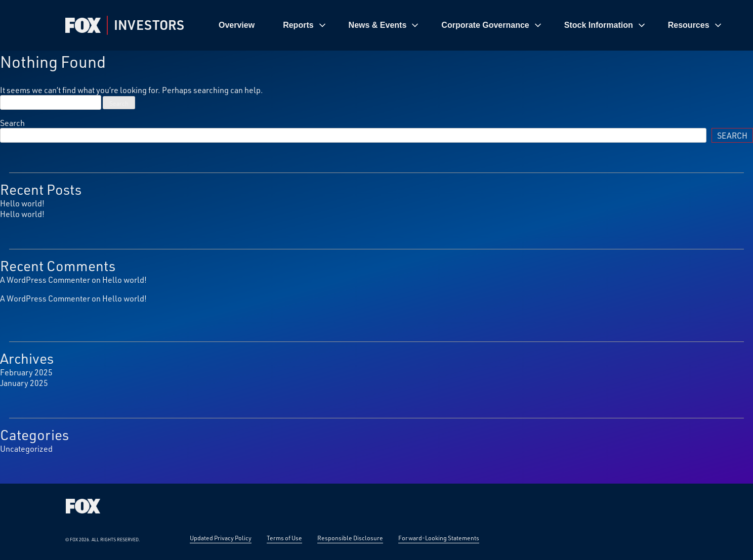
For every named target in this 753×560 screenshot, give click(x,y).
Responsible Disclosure (350, 538)
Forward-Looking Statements (439, 538)
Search (12, 123)
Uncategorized (26, 448)
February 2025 (26, 372)
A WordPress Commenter (45, 279)
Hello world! (22, 203)
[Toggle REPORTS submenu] (322, 25)
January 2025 (24, 383)
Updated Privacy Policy (221, 538)
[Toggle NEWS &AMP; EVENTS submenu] (415, 25)
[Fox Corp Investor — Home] (83, 25)
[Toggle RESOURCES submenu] (718, 25)
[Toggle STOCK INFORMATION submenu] (642, 25)
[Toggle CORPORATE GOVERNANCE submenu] (538, 25)
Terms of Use (284, 538)
